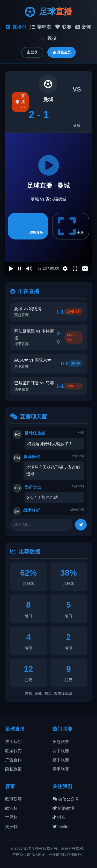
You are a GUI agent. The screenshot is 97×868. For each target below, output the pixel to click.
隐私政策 (13, 769)
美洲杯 (11, 827)
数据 (49, 38)
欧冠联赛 (13, 799)
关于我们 (13, 742)
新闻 (83, 27)
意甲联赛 (61, 769)
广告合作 (13, 760)
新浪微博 (63, 808)
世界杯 (11, 817)
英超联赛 (61, 742)
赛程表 (41, 27)
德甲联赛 (61, 760)
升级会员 (62, 52)
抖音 (59, 817)
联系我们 (13, 751)
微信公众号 (66, 799)
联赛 (63, 27)
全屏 (71, 226)
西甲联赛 (61, 751)
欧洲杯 (11, 808)
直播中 (16, 27)
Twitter (61, 827)
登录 (32, 52)
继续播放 (28, 226)
